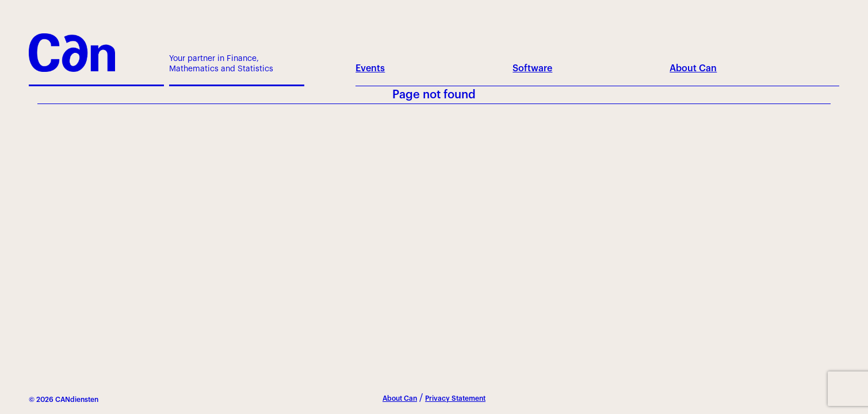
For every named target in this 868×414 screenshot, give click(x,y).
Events (370, 68)
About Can (693, 68)
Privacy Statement (455, 398)
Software (532, 68)
